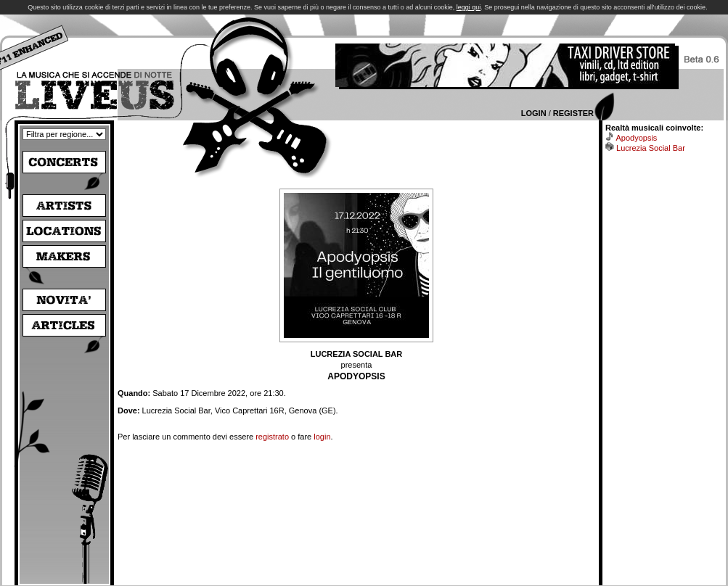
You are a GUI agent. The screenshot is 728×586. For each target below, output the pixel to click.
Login (534, 113)
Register (573, 113)
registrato (272, 437)
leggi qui (469, 7)
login (322, 437)
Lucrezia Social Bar (651, 148)
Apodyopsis (636, 138)
